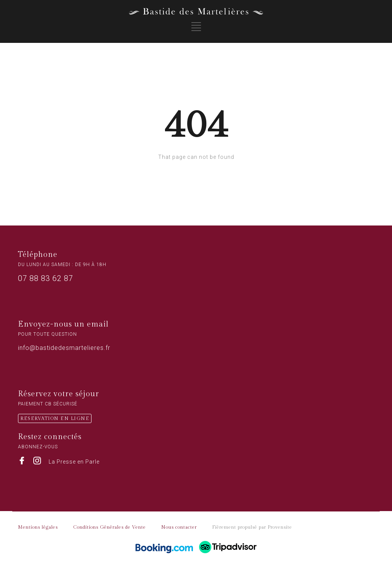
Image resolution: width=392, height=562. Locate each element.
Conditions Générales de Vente (109, 527)
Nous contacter (179, 527)
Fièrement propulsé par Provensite (252, 527)
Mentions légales (38, 527)
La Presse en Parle (74, 462)
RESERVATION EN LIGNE (55, 418)
